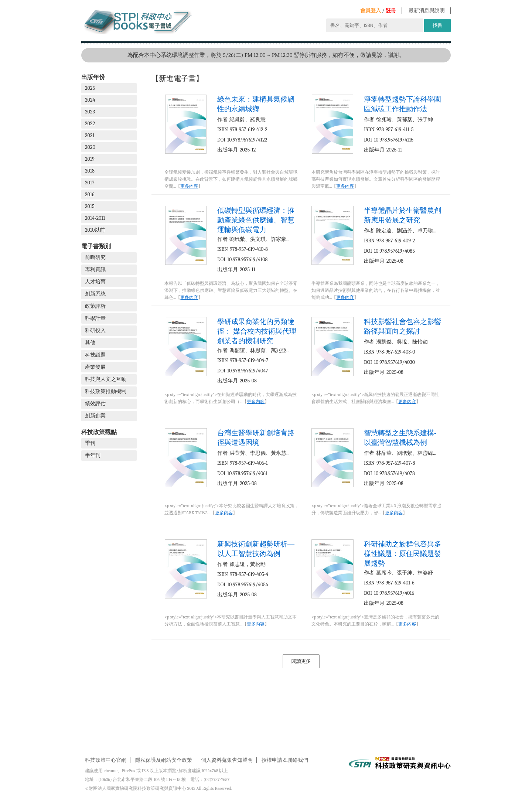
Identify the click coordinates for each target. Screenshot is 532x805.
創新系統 (95, 294)
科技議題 (95, 355)
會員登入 (371, 11)
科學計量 (95, 318)
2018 (90, 171)
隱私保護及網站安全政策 (164, 760)
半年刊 (93, 455)
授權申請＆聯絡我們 (285, 760)
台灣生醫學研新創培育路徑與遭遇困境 (256, 438)
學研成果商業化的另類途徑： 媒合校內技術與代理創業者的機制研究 (257, 331)
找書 (437, 25)
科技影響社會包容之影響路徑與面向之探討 (403, 326)
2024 (90, 100)
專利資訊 (95, 270)
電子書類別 (96, 246)
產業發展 (95, 367)
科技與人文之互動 (106, 379)
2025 (90, 88)
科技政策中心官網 (106, 760)
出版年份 (93, 77)
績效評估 (95, 404)
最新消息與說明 (427, 11)
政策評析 (95, 306)
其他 (90, 343)
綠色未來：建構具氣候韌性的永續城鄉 (256, 104)
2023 (90, 112)
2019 (90, 159)
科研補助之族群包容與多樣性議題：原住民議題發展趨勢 (403, 554)
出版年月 (228, 150)
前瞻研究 (95, 257)
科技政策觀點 (99, 432)
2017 (90, 183)
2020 (90, 147)
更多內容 (189, 186)
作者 (222, 120)
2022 (90, 124)
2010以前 (95, 230)
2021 (90, 135)
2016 (90, 195)
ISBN (223, 129)
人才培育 (95, 282)
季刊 (90, 443)
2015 (90, 206)
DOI (221, 140)
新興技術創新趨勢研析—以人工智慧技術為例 (256, 549)
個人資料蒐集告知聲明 (227, 760)
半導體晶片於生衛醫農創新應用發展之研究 (403, 215)
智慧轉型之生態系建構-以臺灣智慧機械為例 (400, 438)
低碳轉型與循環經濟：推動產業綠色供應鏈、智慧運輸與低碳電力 (256, 220)
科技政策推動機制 (106, 391)
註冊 (391, 11)
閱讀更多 (301, 661)
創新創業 (95, 416)
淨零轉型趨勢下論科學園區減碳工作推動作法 (403, 104)
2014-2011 (95, 218)
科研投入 (95, 330)
